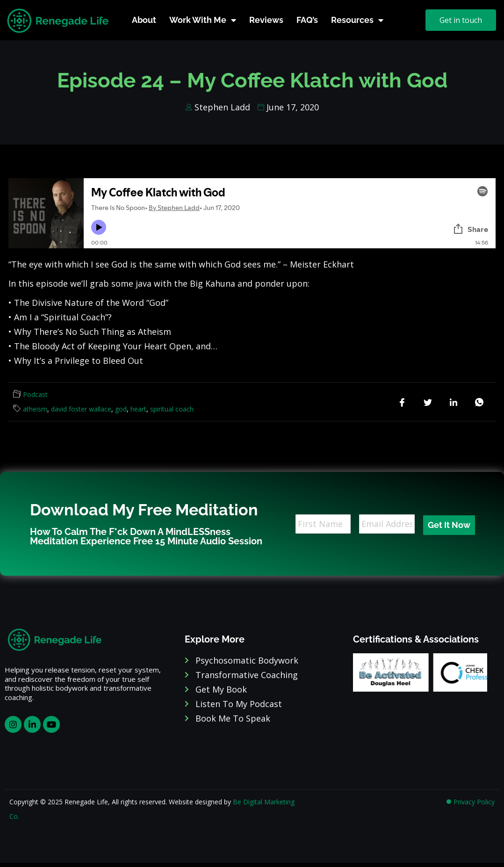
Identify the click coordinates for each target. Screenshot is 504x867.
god (121, 409)
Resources (357, 20)
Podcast (35, 394)
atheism (35, 409)
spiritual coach (172, 409)
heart (138, 409)
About (144, 20)
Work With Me (203, 20)
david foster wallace (81, 409)
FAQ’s (307, 20)
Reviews (266, 20)
